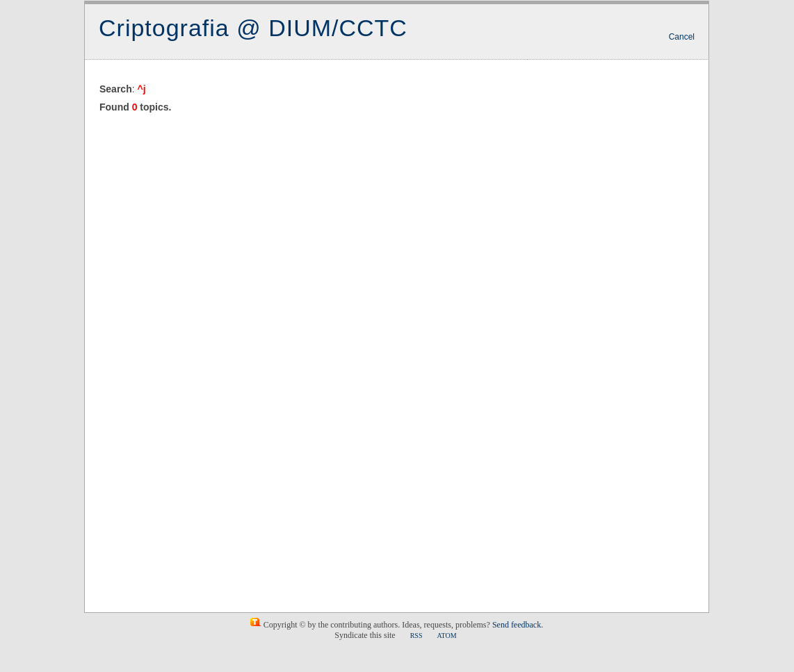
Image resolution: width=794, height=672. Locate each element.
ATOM (446, 636)
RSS (416, 636)
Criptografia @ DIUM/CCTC (253, 28)
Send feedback (517, 625)
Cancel (682, 37)
